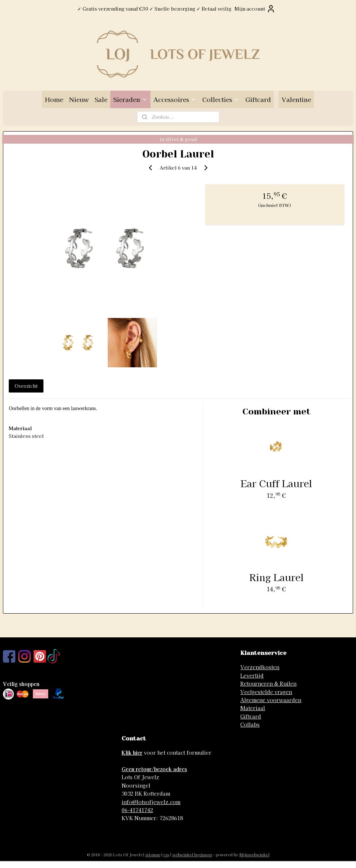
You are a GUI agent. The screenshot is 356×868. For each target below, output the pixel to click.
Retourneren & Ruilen (268, 683)
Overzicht (26, 386)
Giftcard (258, 99)
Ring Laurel (277, 577)
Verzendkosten (260, 667)
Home (54, 99)
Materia (250, 708)
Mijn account (255, 9)
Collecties (221, 99)
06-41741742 (137, 810)
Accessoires (175, 99)
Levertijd (252, 675)
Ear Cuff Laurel (276, 483)
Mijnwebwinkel (254, 854)
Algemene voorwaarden (271, 700)
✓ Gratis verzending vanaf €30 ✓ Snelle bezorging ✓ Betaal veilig (154, 9)
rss (166, 854)
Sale (101, 99)
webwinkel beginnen (192, 854)
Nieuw (79, 99)
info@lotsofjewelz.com (151, 802)
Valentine (296, 99)
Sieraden (130, 99)
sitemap (153, 854)
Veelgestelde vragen (266, 692)
